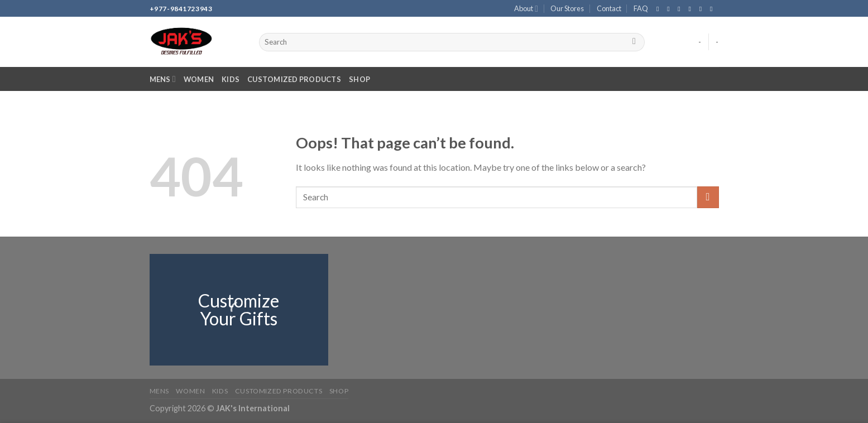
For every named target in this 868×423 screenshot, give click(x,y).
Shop (359, 79)
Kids (231, 79)
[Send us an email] (692, 9)
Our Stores (567, 8)
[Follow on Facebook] (660, 9)
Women (199, 79)
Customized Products (294, 79)
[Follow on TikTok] (681, 9)
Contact (609, 8)
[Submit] (634, 42)
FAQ (641, 8)
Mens (163, 79)
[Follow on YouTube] (713, 9)
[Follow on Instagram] (670, 9)
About (526, 9)
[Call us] (703, 9)
